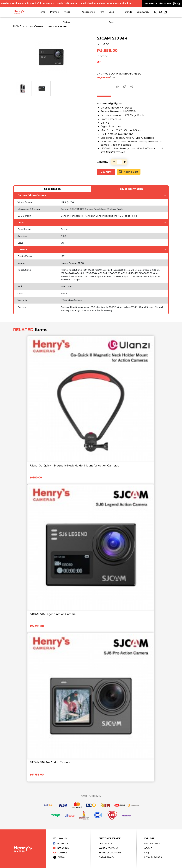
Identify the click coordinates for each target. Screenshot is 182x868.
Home (42, 12)
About (148, 848)
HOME (17, 26)
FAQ (147, 853)
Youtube (61, 853)
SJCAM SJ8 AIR (57, 26)
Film (102, 12)
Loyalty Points (153, 857)
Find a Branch (152, 844)
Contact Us (106, 844)
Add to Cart (129, 172)
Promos (54, 12)
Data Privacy (106, 857)
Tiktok (59, 857)
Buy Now (106, 172)
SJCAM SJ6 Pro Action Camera (50, 762)
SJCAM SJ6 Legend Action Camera (53, 614)
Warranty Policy (109, 848)
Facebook (61, 844)
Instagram (61, 848)
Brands (128, 12)
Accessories (88, 12)
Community (143, 12)
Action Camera (35, 26)
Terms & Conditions (110, 853)
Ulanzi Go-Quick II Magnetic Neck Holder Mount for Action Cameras (75, 466)
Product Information (130, 189)
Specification (52, 189)
